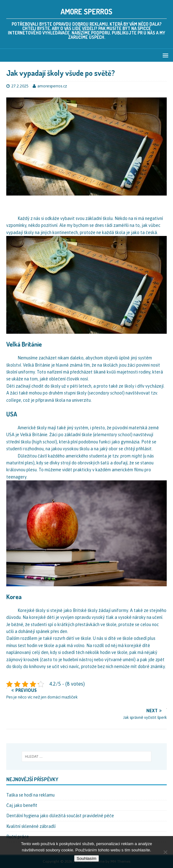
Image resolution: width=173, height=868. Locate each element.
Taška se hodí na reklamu (30, 795)
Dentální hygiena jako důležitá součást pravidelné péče (60, 816)
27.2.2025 (20, 86)
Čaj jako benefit (22, 805)
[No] (165, 852)
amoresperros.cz (52, 86)
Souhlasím (86, 858)
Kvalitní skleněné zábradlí (31, 826)
